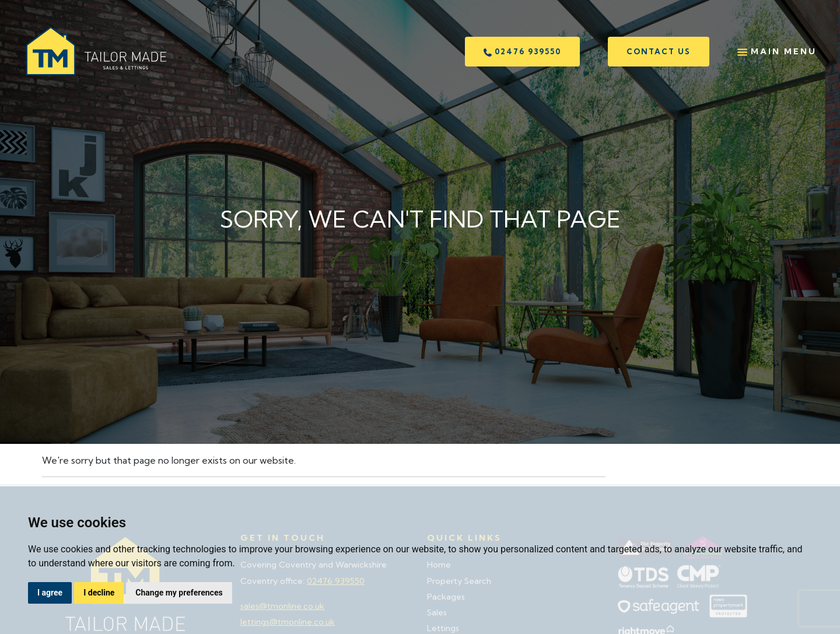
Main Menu (777, 52)
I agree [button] (50, 593)
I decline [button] (99, 593)
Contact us (659, 51)
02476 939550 (522, 52)
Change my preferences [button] (179, 593)
